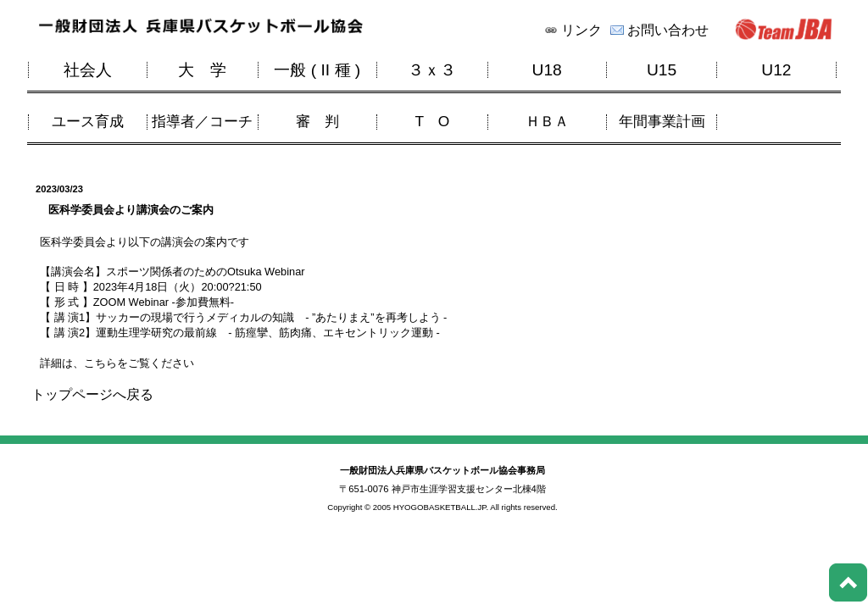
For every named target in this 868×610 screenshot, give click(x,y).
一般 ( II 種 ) (317, 70)
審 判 (317, 122)
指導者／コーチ (202, 122)
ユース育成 (88, 122)
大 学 (202, 70)
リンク (581, 30)
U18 (547, 70)
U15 (662, 70)
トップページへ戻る (92, 394)
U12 (776, 70)
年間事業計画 (662, 122)
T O (432, 122)
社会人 (88, 70)
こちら (100, 363)
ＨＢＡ (547, 122)
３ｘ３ (432, 70)
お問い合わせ (668, 30)
